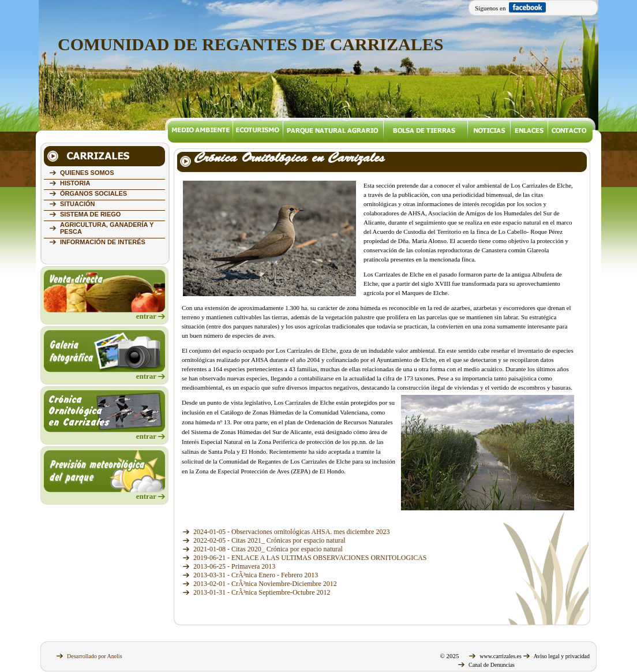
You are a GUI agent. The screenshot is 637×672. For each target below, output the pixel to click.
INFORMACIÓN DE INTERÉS (103, 242)
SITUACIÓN (78, 204)
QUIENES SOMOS (87, 173)
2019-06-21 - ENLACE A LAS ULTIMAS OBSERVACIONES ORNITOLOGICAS (310, 558)
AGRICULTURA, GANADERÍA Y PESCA (107, 228)
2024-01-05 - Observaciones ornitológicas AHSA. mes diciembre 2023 (292, 532)
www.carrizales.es (501, 656)
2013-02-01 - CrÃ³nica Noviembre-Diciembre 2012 (265, 584)
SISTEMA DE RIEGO (90, 214)
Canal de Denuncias (492, 665)
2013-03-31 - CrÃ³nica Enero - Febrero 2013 (256, 575)
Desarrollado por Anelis (95, 656)
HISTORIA (75, 183)
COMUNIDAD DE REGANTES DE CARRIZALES (250, 44)
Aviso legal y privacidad (562, 656)
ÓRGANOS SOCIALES (93, 193)
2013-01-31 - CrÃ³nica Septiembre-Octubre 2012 (262, 592)
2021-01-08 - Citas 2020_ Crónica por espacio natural (268, 549)
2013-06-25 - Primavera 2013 (234, 566)
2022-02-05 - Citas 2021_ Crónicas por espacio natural (269, 540)
